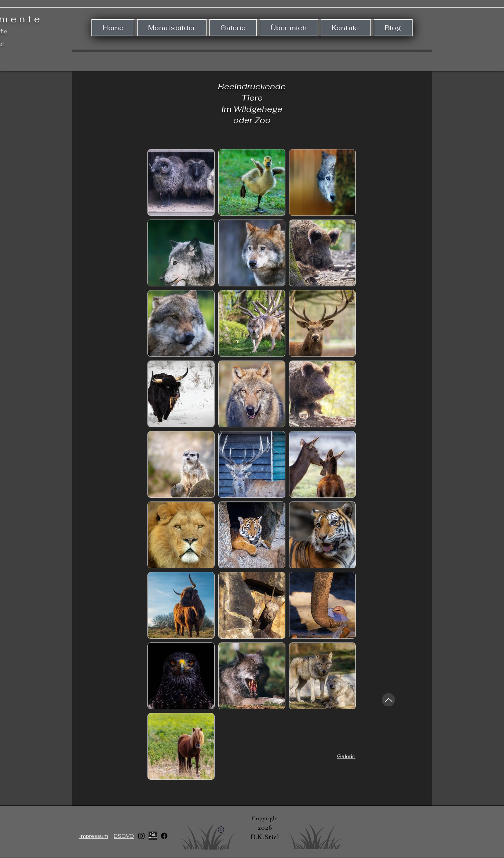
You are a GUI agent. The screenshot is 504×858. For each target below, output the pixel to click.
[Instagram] (141, 836)
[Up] (388, 700)
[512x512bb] (153, 836)
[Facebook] (164, 836)
